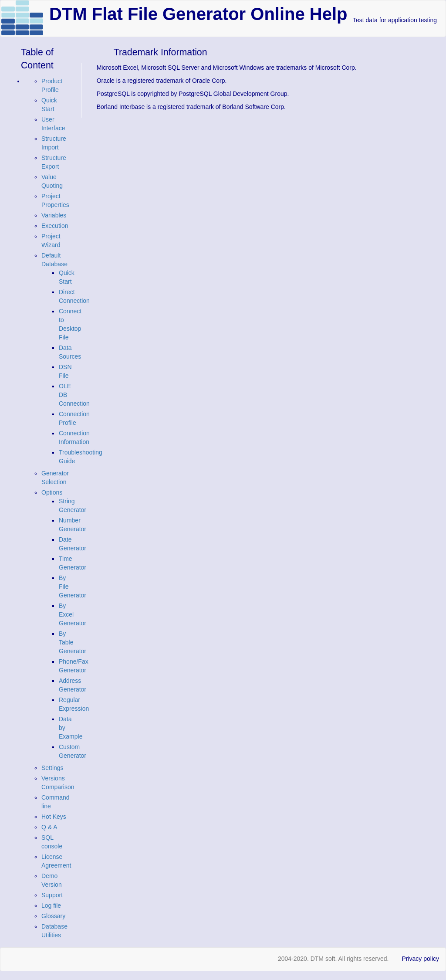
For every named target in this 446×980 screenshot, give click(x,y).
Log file (51, 905)
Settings (52, 768)
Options (52, 492)
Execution (55, 226)
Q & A (49, 827)
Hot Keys (54, 817)
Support (52, 895)
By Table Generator (73, 642)
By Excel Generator (73, 614)
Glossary (53, 916)
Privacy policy (420, 959)
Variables (54, 215)
